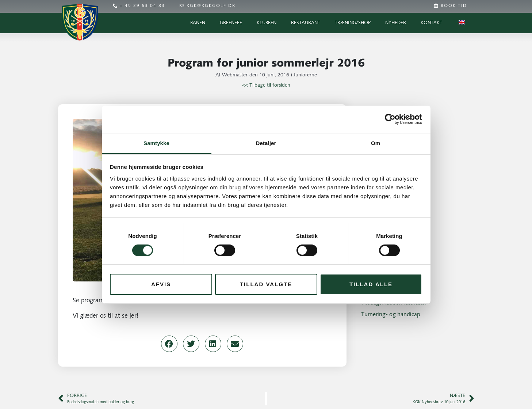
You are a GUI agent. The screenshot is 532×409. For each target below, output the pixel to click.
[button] (169, 344)
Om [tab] (376, 143)
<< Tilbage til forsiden (266, 85)
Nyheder (396, 23)
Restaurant (306, 23)
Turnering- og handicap (391, 315)
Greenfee (231, 23)
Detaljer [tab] (266, 143)
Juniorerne (305, 75)
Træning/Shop (353, 23)
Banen (198, 23)
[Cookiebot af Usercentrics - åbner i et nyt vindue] (390, 119)
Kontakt (431, 23)
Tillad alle (371, 284)
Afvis (161, 284)
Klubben (267, 23)
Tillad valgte (266, 284)
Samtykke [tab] (156, 143)
